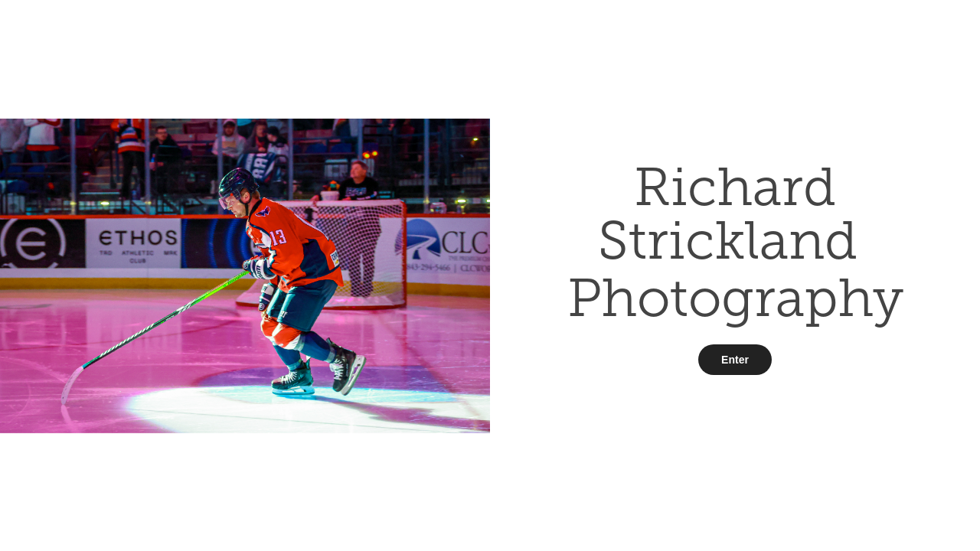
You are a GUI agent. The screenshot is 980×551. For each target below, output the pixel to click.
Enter (735, 360)
